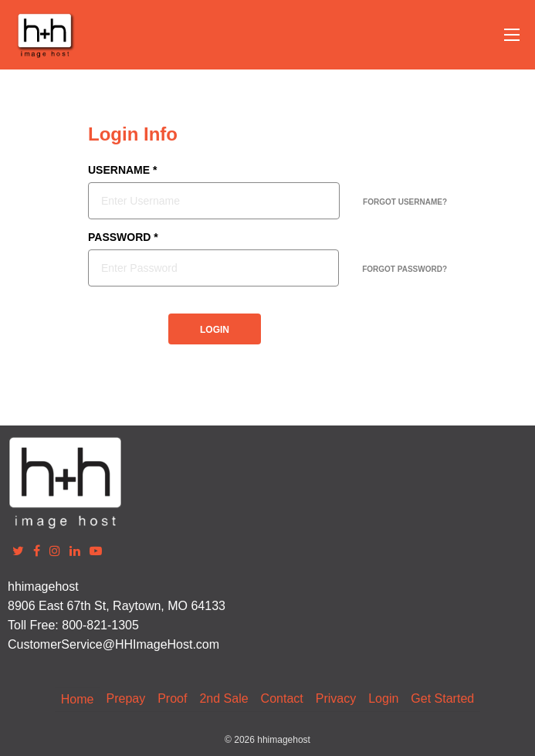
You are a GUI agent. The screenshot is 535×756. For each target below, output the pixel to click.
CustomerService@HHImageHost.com (113, 644)
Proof (172, 698)
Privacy (336, 698)
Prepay (125, 698)
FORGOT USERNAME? (405, 202)
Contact (282, 698)
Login (383, 698)
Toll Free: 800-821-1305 (73, 625)
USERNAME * (122, 170)
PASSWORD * (123, 237)
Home (78, 699)
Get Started (442, 698)
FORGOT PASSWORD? (405, 269)
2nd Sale (223, 698)
